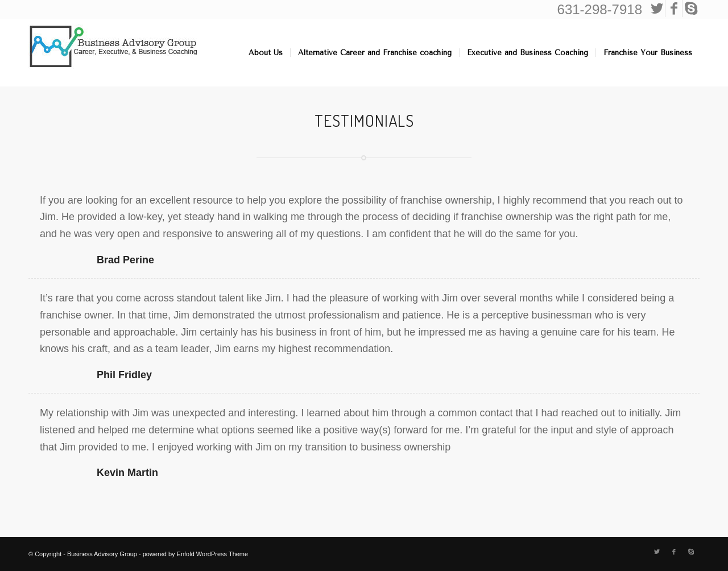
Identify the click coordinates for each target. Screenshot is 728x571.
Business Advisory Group (102, 554)
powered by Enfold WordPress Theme (195, 554)
